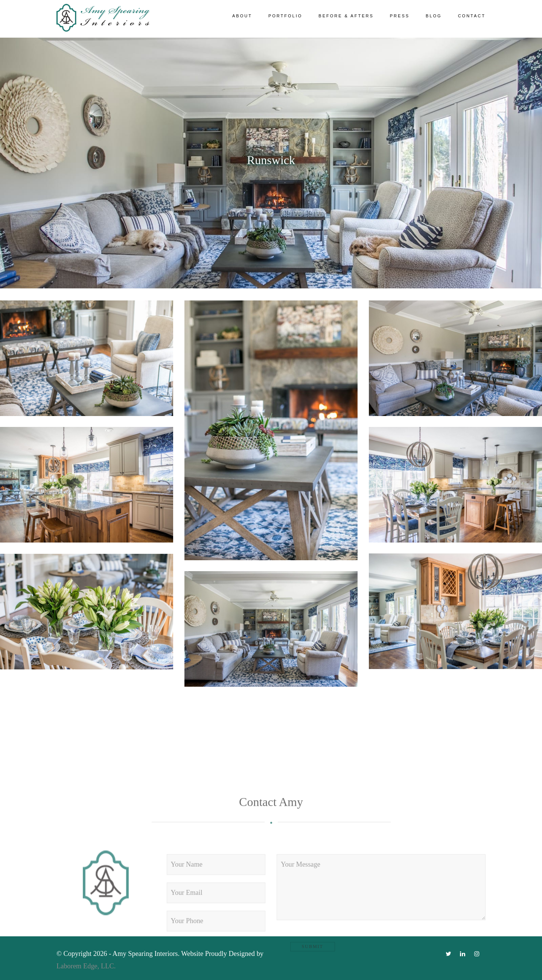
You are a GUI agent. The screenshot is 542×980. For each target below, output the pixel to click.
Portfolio (285, 16)
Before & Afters (346, 16)
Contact (472, 16)
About (242, 16)
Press (400, 16)
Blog (434, 16)
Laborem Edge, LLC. (87, 966)
